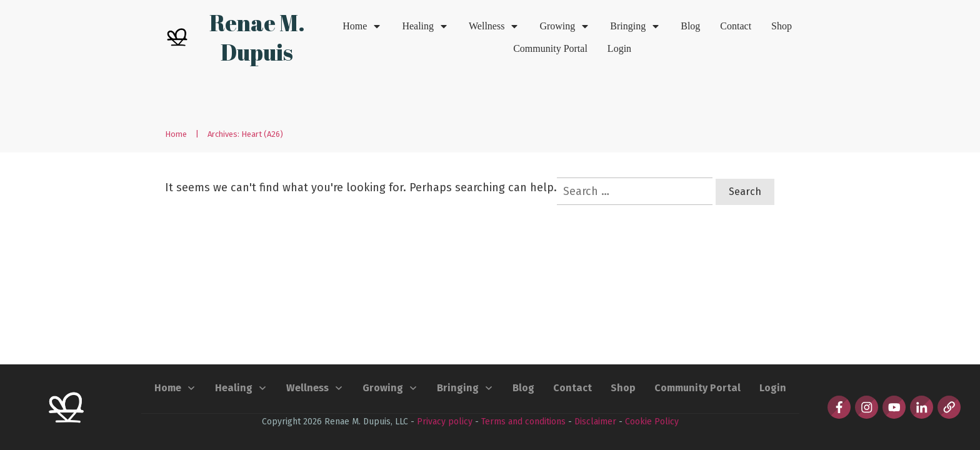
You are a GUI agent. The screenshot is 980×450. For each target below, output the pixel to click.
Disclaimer (595, 422)
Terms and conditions (523, 422)
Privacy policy (445, 422)
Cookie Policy (652, 422)
